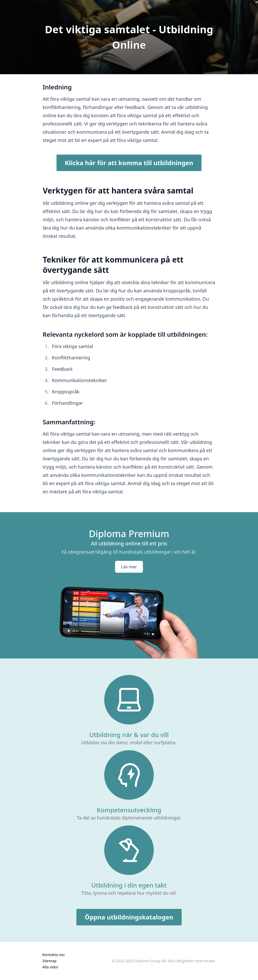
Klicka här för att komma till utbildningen (129, 163)
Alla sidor (50, 967)
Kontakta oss (54, 955)
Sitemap (49, 961)
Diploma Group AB (150, 961)
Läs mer (129, 567)
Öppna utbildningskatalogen (129, 917)
